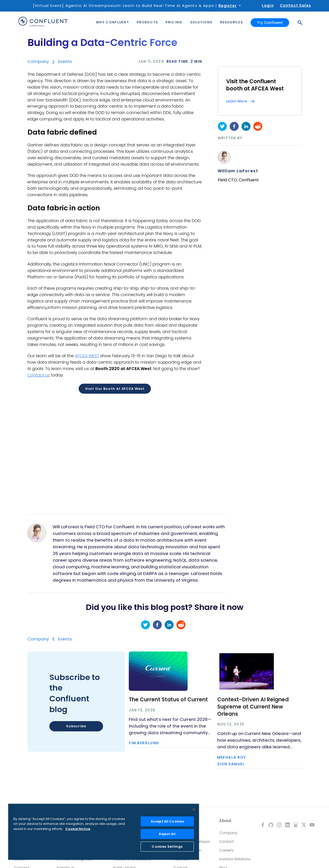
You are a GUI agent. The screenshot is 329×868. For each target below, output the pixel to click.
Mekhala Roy (231, 758)
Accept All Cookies (167, 821)
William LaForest (238, 171)
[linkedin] (246, 126)
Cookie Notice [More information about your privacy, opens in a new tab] (78, 829)
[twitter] (222, 126)
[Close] (194, 809)
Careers (226, 850)
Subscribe (76, 726)
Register (228, 6)
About (225, 821)
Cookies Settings (167, 847)
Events (65, 61)
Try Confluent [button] (270, 23)
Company (38, 61)
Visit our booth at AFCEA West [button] (115, 389)
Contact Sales (295, 5)
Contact (227, 842)
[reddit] (258, 126)
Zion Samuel (231, 764)
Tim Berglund (144, 743)
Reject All (167, 834)
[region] (104, 832)
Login (268, 5)
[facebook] (234, 126)
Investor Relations (235, 859)
